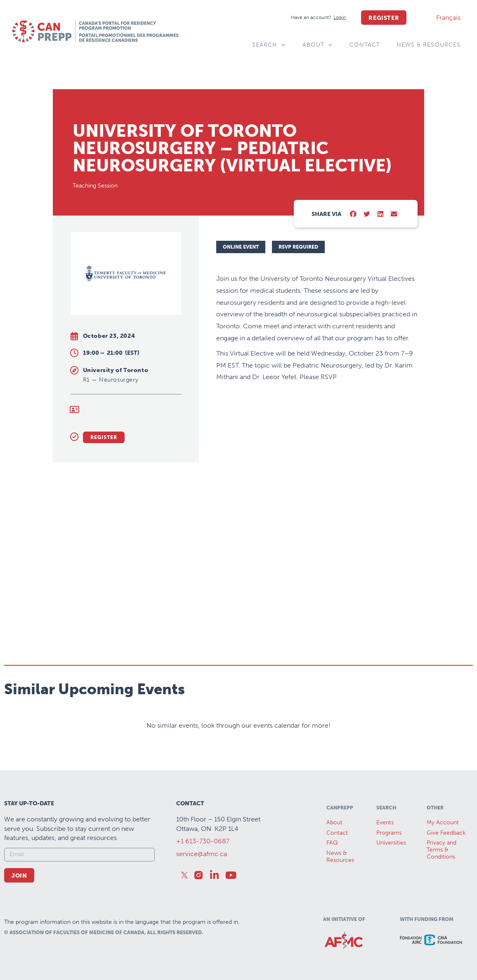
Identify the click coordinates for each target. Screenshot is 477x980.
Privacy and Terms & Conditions (442, 850)
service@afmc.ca (202, 854)
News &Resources (340, 857)
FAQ (332, 843)
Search (269, 45)
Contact (365, 45)
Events (385, 822)
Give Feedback (446, 833)
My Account (443, 822)
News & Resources (429, 45)
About (318, 45)
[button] (353, 215)
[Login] (340, 18)
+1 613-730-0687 (203, 841)
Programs (389, 833)
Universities (391, 843)
